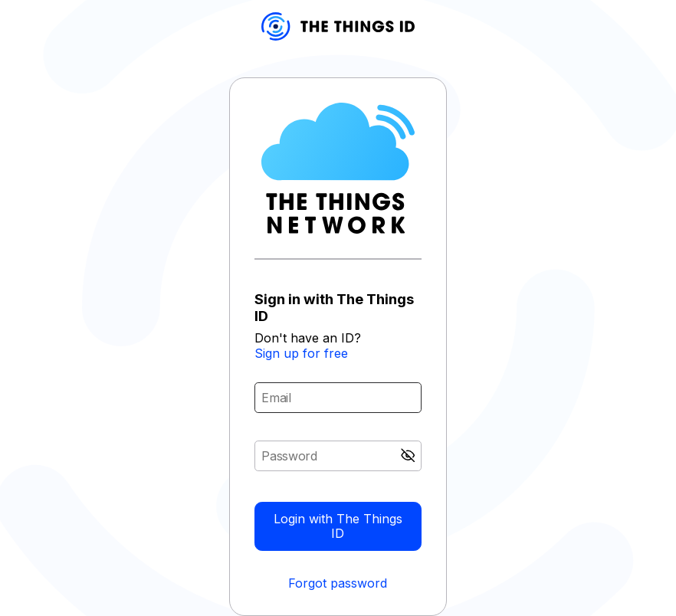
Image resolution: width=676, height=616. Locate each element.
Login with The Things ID (338, 526)
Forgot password (338, 583)
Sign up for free (301, 353)
